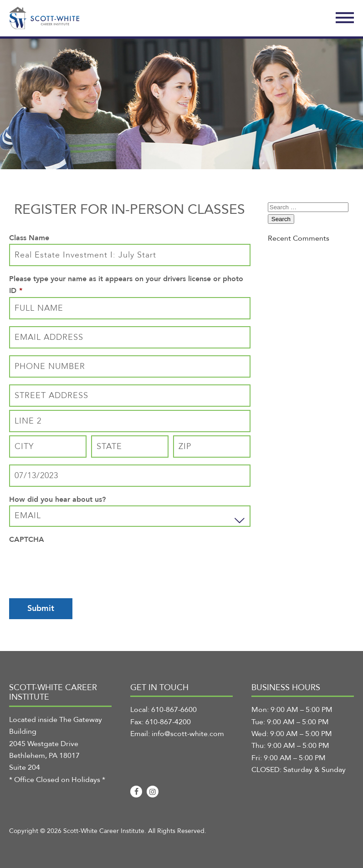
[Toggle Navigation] (345, 18)
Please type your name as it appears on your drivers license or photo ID (126, 285)
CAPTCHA (27, 540)
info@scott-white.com (188, 734)
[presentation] (78, 563)
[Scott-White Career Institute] (44, 18)
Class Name (29, 238)
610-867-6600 (174, 710)
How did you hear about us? (57, 500)
